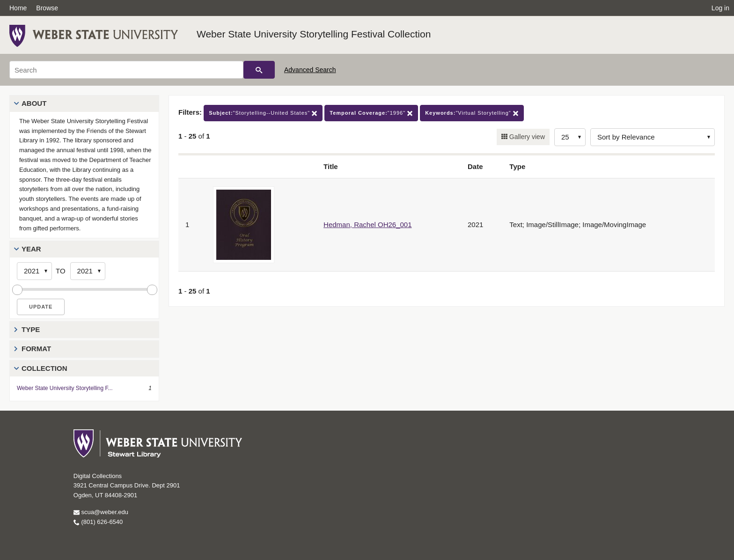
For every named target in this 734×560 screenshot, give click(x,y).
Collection (44, 368)
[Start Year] (34, 271)
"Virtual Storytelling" (472, 113)
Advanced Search (310, 70)
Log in (720, 8)
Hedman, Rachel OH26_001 (367, 225)
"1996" (371, 113)
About (34, 103)
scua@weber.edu (101, 512)
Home (18, 8)
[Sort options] (653, 137)
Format (36, 349)
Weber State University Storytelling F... (65, 388)
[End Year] (88, 271)
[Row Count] (570, 137)
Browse (47, 8)
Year (31, 249)
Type (31, 329)
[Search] (126, 70)
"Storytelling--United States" (263, 113)
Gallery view (526, 137)
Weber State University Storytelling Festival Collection (314, 34)
